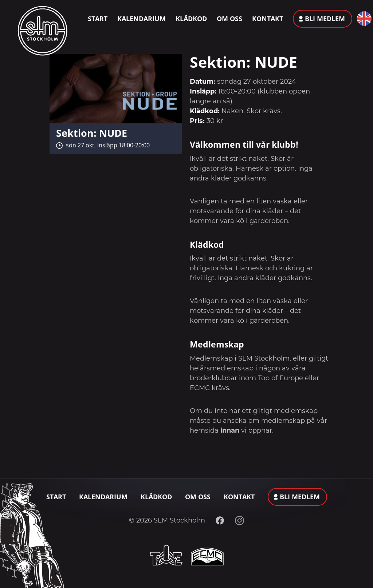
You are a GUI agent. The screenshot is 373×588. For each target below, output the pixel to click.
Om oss (229, 19)
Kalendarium (142, 19)
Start (98, 19)
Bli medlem (325, 19)
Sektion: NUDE (92, 133)
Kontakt (268, 19)
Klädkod (191, 19)
